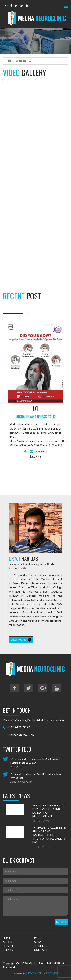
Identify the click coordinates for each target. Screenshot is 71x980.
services (9, 946)
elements (41, 946)
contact (41, 950)
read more (35, 456)
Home (9, 61)
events (8, 950)
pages (38, 938)
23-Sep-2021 (39, 451)
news (38, 942)
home (7, 938)
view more (21, 640)
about (8, 942)
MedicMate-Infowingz (42, 973)
